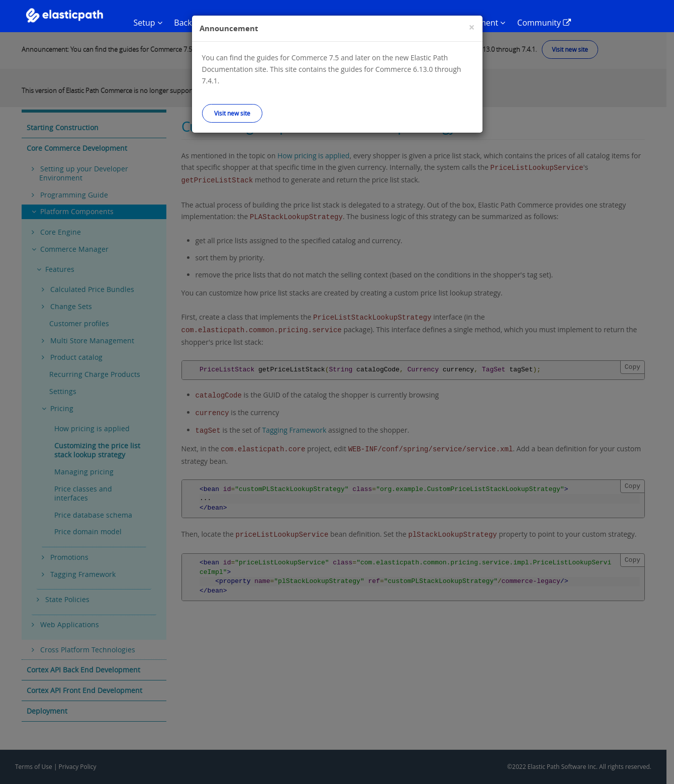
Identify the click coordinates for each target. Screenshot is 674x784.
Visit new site (232, 113)
